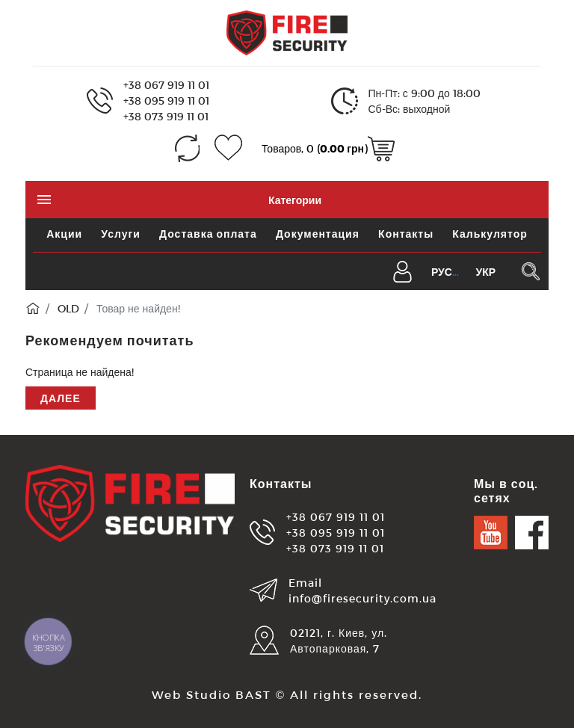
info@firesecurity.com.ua (362, 598)
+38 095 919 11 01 (166, 101)
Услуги (121, 234)
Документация (318, 234)
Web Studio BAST (212, 694)
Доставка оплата (208, 234)
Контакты (406, 234)
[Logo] (287, 32)
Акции (64, 234)
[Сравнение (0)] (187, 148)
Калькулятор (490, 234)
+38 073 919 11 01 (166, 116)
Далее (61, 398)
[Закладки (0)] (228, 148)
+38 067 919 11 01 (166, 85)
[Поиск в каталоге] (530, 271)
